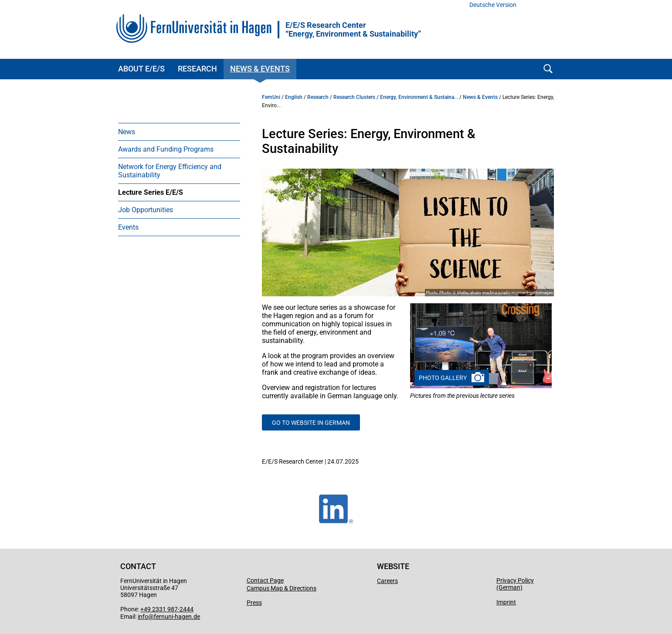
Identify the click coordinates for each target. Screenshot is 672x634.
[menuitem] (179, 132)
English (294, 97)
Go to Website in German (311, 423)
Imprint (506, 602)
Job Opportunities (146, 210)
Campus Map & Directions (282, 588)
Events (128, 227)
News (127, 132)
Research (197, 69)
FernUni (271, 97)
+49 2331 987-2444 (167, 609)
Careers (387, 581)
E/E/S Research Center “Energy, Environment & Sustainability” (353, 30)
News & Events (260, 69)
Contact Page (265, 580)
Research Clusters (354, 97)
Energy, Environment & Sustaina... (419, 97)
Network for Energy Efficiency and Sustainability (170, 171)
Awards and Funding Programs (166, 149)
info (143, 617)
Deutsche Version (493, 5)
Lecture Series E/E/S (151, 192)
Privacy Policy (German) (515, 584)
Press (254, 603)
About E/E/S (141, 69)
